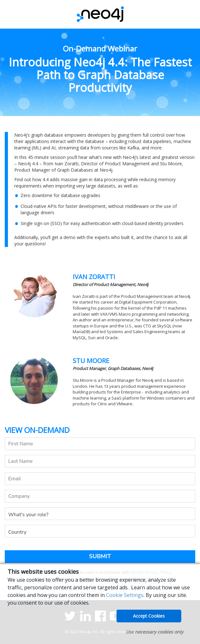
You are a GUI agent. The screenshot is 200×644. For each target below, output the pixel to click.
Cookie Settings (125, 595)
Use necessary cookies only (154, 632)
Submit (100, 556)
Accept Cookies (149, 616)
